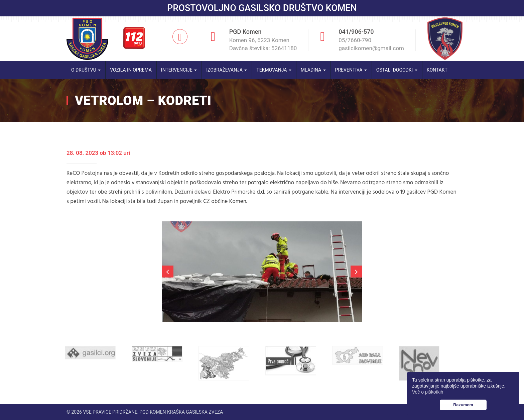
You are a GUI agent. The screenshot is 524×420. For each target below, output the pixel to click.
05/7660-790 (355, 40)
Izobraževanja (227, 70)
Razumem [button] (463, 405)
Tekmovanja (274, 70)
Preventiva (351, 70)
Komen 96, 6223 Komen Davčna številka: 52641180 (263, 44)
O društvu (86, 70)
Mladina (313, 70)
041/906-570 (356, 32)
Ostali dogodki (397, 70)
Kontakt (437, 70)
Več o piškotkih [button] (428, 392)
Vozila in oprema (131, 70)
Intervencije (179, 70)
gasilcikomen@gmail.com (371, 48)
